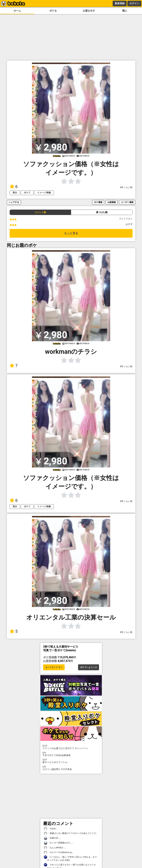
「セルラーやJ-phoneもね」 (59, 852)
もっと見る (71, 233)
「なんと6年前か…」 (55, 848)
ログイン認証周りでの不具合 (71, 768)
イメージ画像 (44, 193)
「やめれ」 (51, 829)
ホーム (17, 11)
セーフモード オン (54, 667)
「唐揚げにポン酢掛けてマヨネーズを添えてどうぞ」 (71, 833)
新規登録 (120, 3)
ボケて (27, 193)
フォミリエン (126, 219)
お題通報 (112, 202)
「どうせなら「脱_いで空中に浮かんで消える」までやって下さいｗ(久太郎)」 (70, 858)
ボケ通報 (98, 202)
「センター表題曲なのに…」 (59, 843)
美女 (15, 193)
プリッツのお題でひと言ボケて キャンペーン (71, 747)
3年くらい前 (126, 187)
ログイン (134, 3)
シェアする (14, 202)
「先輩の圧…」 (53, 838)
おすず (129, 224)
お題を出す (89, 11)
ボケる (53, 11)
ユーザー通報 (127, 202)
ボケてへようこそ (89, 667)
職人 (125, 11)
